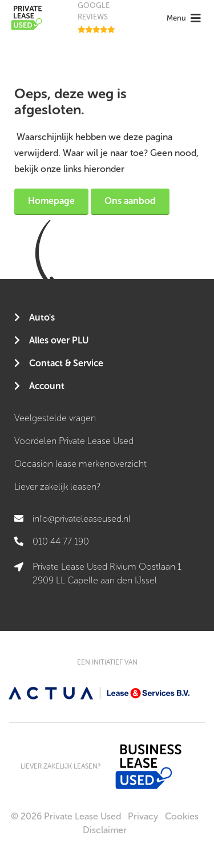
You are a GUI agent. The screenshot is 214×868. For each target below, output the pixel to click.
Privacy (143, 816)
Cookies (182, 816)
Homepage (51, 201)
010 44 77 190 (61, 541)
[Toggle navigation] (185, 18)
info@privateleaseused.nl (82, 519)
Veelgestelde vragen (55, 418)
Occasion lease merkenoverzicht (80, 464)
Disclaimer (105, 830)
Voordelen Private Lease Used (74, 441)
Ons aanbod (130, 201)
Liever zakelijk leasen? (57, 487)
